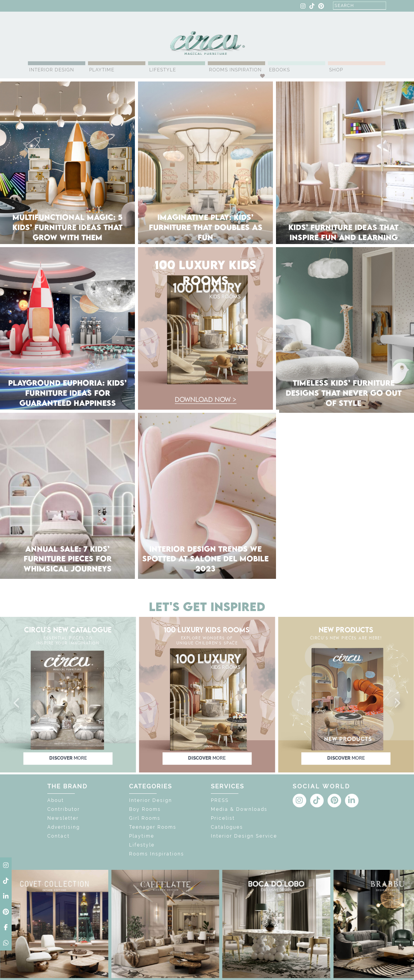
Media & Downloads (239, 809)
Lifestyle (163, 70)
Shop (336, 70)
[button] (17, 703)
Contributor (64, 809)
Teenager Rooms (153, 827)
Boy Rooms (145, 809)
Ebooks (279, 70)
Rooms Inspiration (235, 70)
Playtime (102, 70)
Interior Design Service (244, 836)
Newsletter (63, 818)
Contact (59, 836)
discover (68, 758)
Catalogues (227, 827)
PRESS (220, 800)
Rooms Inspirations (157, 854)
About (56, 800)
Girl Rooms (145, 818)
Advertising (64, 827)
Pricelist (223, 818)
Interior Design (52, 70)
